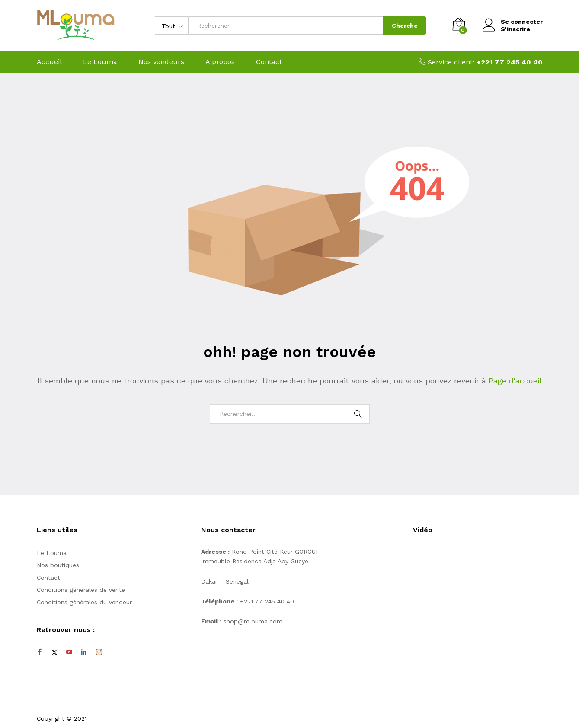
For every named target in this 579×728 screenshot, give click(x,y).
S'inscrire (515, 29)
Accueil (49, 62)
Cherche (405, 26)
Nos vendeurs (161, 62)
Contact (269, 62)
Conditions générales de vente (81, 590)
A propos (220, 62)
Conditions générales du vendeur (84, 602)
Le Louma (100, 62)
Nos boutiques (58, 565)
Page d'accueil (515, 381)
